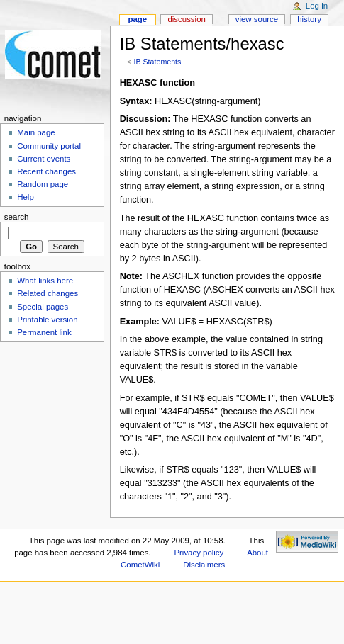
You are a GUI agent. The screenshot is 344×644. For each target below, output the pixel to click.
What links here (45, 281)
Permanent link (44, 332)
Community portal (49, 146)
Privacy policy (199, 553)
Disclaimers (204, 565)
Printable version (47, 320)
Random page (43, 184)
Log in (317, 6)
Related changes (48, 293)
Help (26, 197)
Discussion (186, 19)
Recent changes (46, 171)
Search (17, 217)
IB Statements (157, 62)
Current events (44, 159)
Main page (36, 132)
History (309, 19)
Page (137, 19)
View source (257, 19)
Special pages (43, 307)
